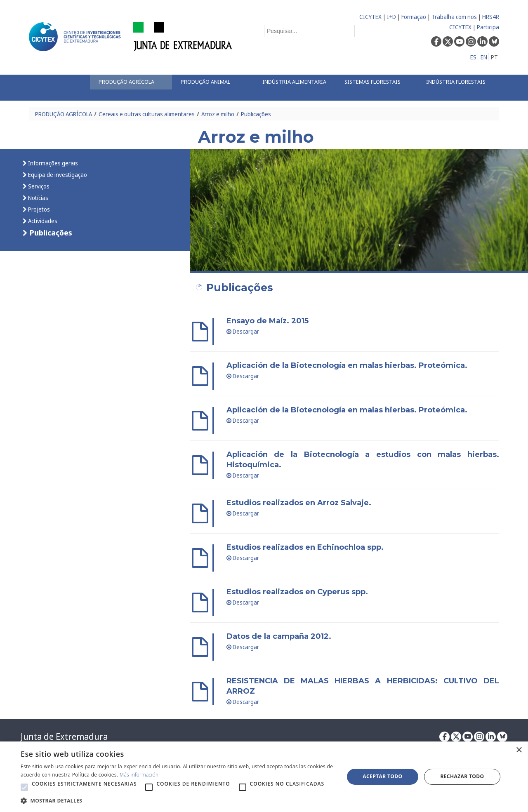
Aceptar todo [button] (382, 776)
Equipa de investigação (57, 175)
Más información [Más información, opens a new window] (139, 775)
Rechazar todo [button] (462, 776)
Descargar (243, 331)
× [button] (519, 750)
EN (484, 57)
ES (473, 57)
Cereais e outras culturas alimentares (147, 114)
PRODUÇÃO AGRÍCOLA (64, 114)
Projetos (38, 209)
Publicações (256, 114)
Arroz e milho (218, 114)
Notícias (38, 198)
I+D (391, 17)
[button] (24, 787)
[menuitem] (131, 82)
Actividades (42, 221)
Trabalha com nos (454, 17)
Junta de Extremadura (64, 737)
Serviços (38, 186)
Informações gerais (52, 163)
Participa (488, 27)
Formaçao (414, 17)
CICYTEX (370, 17)
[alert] (264, 777)
